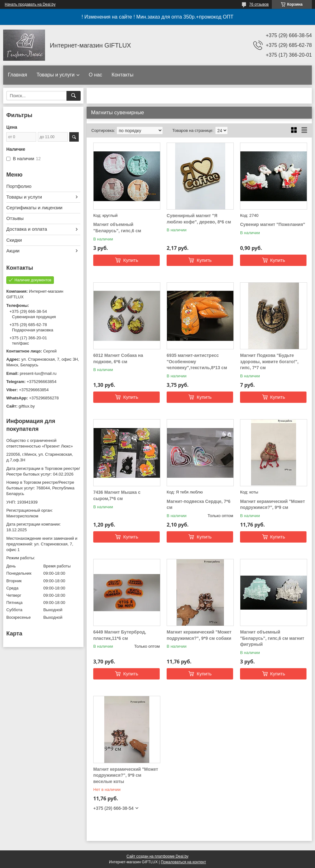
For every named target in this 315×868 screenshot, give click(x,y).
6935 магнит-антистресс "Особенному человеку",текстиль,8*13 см (197, 361)
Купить (131, 260)
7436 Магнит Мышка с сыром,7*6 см (117, 495)
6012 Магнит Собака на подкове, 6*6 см (118, 358)
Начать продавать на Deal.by (30, 4)
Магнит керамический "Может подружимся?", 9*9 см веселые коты (126, 775)
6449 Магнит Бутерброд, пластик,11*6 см (120, 635)
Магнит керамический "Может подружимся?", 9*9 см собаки (199, 635)
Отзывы (15, 218)
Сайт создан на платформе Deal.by (158, 856)
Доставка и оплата (27, 229)
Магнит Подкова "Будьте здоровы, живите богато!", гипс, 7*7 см (269, 361)
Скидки (14, 240)
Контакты (122, 75)
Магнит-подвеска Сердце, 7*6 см (198, 504)
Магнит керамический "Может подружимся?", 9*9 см (272, 504)
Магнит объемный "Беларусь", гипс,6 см (117, 228)
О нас (96, 75)
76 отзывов (259, 4)
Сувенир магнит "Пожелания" (272, 224)
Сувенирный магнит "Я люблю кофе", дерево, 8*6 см (199, 219)
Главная (17, 75)
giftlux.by (27, 406)
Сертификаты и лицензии (34, 208)
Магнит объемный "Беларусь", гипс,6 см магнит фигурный (272, 638)
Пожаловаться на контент (183, 862)
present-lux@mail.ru (38, 373)
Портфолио (19, 186)
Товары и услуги (56, 75)
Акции (13, 251)
